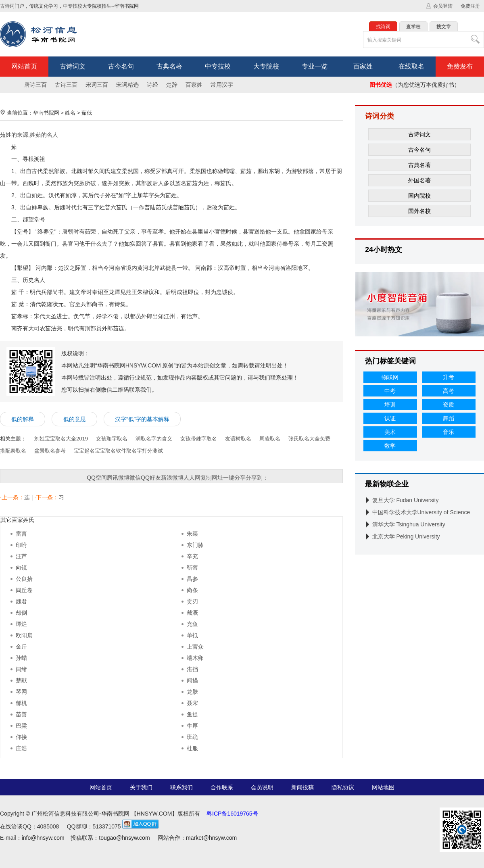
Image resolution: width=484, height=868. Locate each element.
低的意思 (75, 419)
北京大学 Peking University (406, 536)
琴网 (21, 692)
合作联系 (222, 787)
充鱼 (192, 624)
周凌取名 (270, 439)
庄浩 (21, 748)
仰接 (21, 737)
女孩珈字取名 (112, 439)
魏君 (21, 601)
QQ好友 (151, 478)
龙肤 (192, 692)
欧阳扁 (24, 635)
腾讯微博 (118, 478)
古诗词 (7, 6)
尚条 (192, 590)
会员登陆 (443, 6)
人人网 (192, 478)
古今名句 (121, 66)
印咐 (21, 545)
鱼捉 (192, 714)
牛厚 (192, 726)
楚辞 (172, 85)
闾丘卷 (24, 590)
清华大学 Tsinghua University (409, 524)
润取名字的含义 (154, 439)
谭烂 (21, 624)
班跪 (192, 737)
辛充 (192, 556)
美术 (390, 432)
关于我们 (141, 787)
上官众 (195, 647)
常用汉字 (222, 85)
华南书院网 (46, 113)
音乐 (449, 432)
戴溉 (192, 613)
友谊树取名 (238, 439)
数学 (390, 446)
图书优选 (381, 85)
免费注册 (470, 6)
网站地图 (383, 787)
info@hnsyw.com (43, 838)
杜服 (192, 748)
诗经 (152, 85)
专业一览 (315, 66)
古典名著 (169, 66)
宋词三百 (97, 85)
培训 (390, 405)
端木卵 (195, 658)
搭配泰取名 (13, 451)
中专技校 (73, 6)
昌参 (192, 579)
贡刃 (192, 601)
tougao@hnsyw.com (124, 838)
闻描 (192, 680)
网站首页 (24, 66)
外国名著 (419, 180)
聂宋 (192, 703)
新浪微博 (172, 478)
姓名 (70, 113)
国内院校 (419, 196)
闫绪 (21, 669)
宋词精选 (127, 85)
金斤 (21, 647)
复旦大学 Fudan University (406, 500)
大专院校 (266, 66)
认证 (390, 418)
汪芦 (21, 556)
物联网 (390, 377)
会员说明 (262, 787)
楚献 (21, 680)
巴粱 (21, 726)
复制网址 (212, 478)
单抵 (192, 635)
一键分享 (234, 478)
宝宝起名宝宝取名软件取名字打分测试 (118, 451)
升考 (449, 377)
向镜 (21, 568)
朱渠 (192, 534)
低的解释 (23, 419)
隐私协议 (343, 787)
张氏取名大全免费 (309, 439)
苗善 (21, 714)
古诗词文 (73, 66)
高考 (449, 391)
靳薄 (192, 568)
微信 (135, 478)
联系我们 (181, 787)
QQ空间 (97, 478)
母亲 (328, 232)
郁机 (21, 703)
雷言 (21, 534)
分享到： (257, 478)
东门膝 (195, 545)
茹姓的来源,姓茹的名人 (29, 135)
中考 (390, 391)
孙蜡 (21, 658)
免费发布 (460, 66)
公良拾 (24, 579)
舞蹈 (449, 418)
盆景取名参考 (50, 451)
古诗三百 (66, 85)
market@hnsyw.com (211, 838)
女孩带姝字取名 (199, 439)
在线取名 (411, 66)
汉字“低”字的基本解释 (142, 419)
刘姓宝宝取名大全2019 (61, 439)
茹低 (87, 113)
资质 (449, 405)
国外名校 (419, 211)
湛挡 (192, 669)
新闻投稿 (302, 787)
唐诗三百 (35, 85)
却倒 (21, 613)
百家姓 (363, 66)
